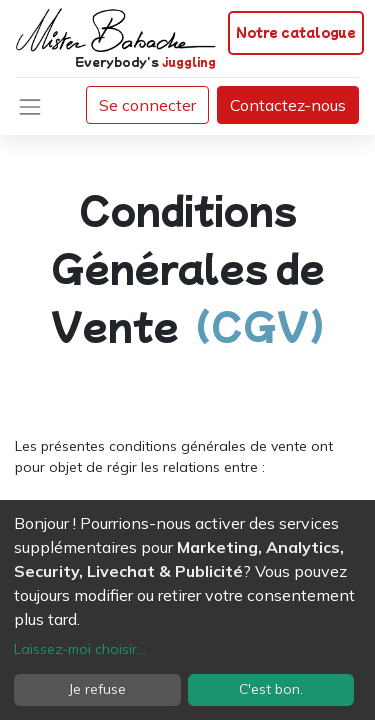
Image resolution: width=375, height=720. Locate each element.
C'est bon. (271, 689)
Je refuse (97, 689)
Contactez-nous (288, 105)
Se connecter (147, 105)
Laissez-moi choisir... (80, 649)
